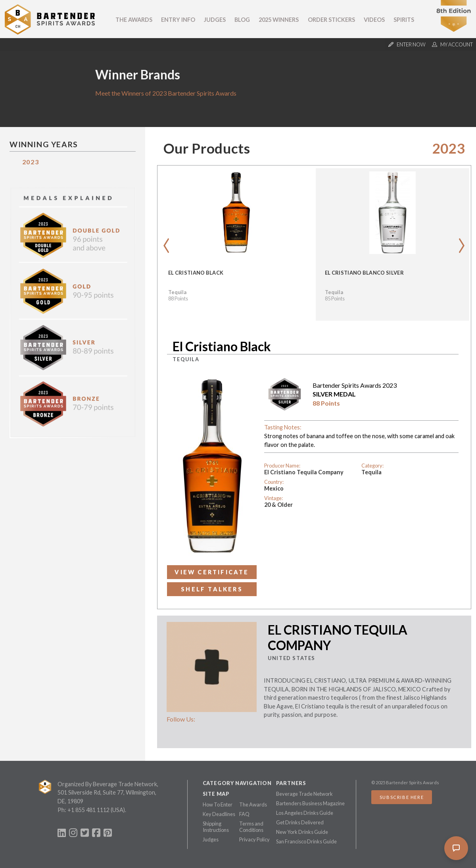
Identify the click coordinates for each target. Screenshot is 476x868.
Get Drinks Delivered (300, 822)
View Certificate (212, 572)
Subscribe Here (402, 797)
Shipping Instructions (216, 827)
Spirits (404, 20)
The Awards (134, 20)
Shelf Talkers (212, 589)
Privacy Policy (254, 839)
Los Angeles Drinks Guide (305, 813)
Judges (215, 20)
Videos (374, 20)
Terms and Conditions (251, 827)
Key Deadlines (219, 814)
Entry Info (178, 20)
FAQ (244, 814)
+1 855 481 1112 (88, 810)
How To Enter (218, 804)
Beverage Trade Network (304, 794)
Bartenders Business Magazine (310, 803)
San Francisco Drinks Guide (306, 841)
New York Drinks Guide (302, 832)
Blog (242, 20)
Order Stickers (331, 20)
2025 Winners (279, 20)
